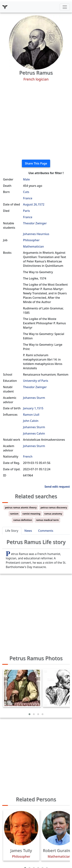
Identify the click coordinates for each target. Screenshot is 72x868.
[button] (29, 714)
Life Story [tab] (12, 531)
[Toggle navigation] (65, 7)
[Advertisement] (36, 121)
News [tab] (28, 531)
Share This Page (36, 163)
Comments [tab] (46, 531)
